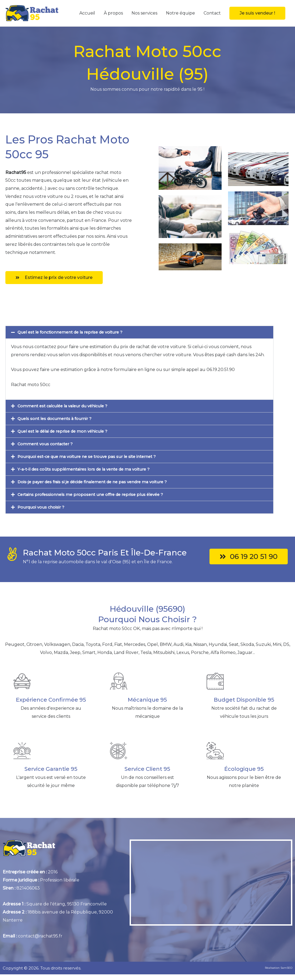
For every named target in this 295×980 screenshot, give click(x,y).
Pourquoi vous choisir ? (43, 507)
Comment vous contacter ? (48, 444)
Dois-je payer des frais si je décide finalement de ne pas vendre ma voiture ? (100, 482)
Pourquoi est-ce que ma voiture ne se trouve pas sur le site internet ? (93, 456)
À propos (113, 13)
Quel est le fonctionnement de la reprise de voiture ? (75, 332)
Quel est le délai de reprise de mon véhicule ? (67, 431)
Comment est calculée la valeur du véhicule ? (66, 406)
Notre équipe (180, 13)
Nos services (144, 13)
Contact (212, 13)
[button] (257, 13)
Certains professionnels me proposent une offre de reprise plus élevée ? (96, 494)
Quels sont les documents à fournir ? (58, 419)
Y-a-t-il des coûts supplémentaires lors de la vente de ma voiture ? (90, 469)
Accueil (87, 13)
